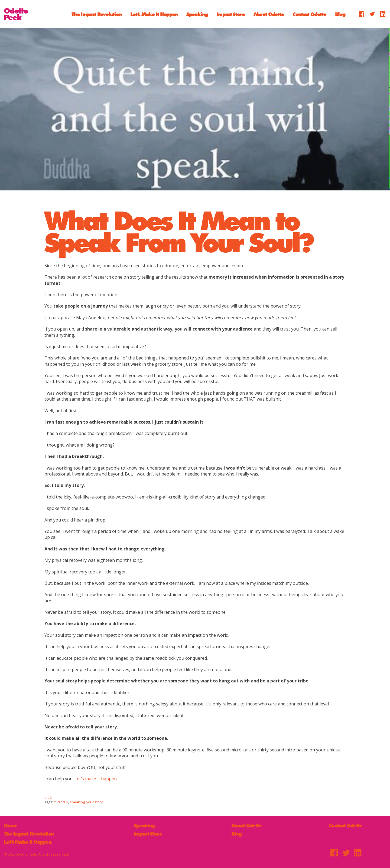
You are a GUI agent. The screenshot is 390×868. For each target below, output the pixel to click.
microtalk (61, 802)
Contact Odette (309, 14)
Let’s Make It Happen (154, 14)
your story (95, 802)
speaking (77, 802)
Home (11, 826)
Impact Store (230, 14)
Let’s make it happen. (96, 779)
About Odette (269, 14)
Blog (340, 14)
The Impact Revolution (96, 14)
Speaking (197, 14)
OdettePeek (16, 14)
